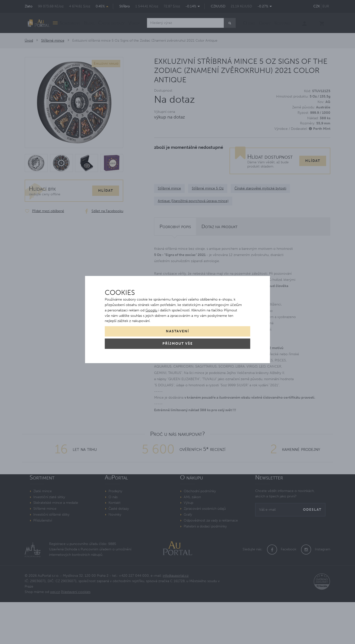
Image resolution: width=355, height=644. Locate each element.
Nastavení (177, 331)
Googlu (151, 310)
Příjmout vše (178, 344)
